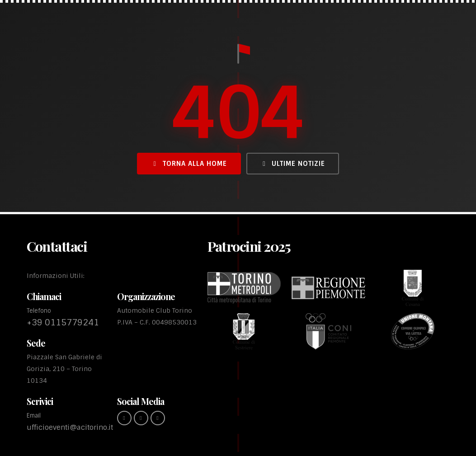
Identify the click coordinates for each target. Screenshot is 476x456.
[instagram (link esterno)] (141, 418)
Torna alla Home (189, 164)
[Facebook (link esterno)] (124, 418)
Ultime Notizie (292, 164)
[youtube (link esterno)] (158, 418)
